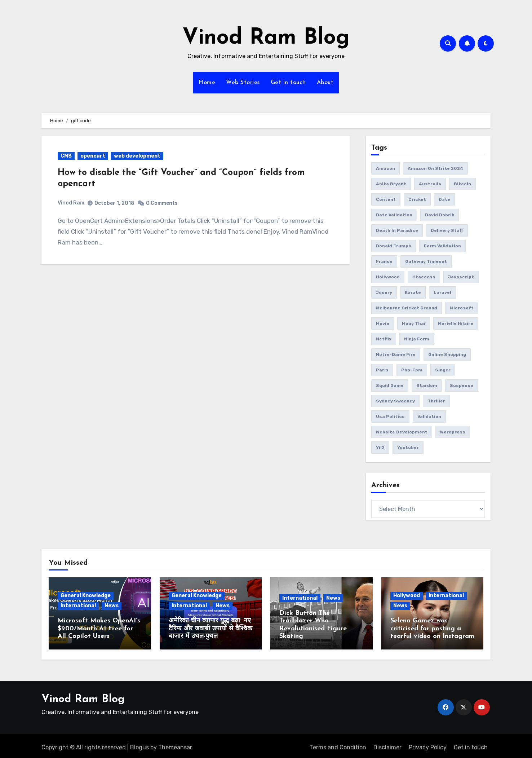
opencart (93, 156)
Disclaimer (387, 744)
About (325, 83)
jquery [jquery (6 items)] (384, 292)
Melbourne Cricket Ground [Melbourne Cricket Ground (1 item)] (407, 308)
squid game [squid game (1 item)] (390, 385)
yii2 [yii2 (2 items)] (380, 448)
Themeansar (175, 744)
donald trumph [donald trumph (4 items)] (394, 246)
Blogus (139, 744)
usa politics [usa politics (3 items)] (390, 417)
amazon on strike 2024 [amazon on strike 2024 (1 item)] (435, 168)
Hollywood (407, 596)
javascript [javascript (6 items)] (461, 277)
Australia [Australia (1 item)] (430, 184)
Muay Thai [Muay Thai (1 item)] (414, 323)
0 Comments (162, 203)
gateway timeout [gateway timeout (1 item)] (426, 261)
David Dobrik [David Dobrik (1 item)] (440, 215)
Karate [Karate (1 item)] (413, 292)
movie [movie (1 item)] (383, 323)
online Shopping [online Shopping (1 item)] (447, 354)
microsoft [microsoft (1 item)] (462, 308)
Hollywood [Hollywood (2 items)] (388, 277)
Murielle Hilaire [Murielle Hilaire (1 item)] (456, 323)
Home (207, 83)
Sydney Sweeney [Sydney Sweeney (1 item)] (395, 401)
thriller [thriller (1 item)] (436, 401)
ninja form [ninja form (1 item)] (417, 339)
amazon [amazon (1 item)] (385, 168)
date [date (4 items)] (444, 199)
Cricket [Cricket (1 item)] (417, 199)
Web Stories (243, 83)
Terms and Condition (338, 744)
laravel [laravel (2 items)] (442, 292)
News (112, 606)
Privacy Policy (428, 744)
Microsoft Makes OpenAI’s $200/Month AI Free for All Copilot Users (99, 629)
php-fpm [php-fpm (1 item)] (412, 370)
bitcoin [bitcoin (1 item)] (462, 184)
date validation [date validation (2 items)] (394, 215)
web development (137, 156)
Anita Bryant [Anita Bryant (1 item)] (391, 184)
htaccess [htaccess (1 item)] (424, 277)
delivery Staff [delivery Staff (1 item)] (447, 230)
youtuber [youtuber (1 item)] (408, 448)
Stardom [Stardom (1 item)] (427, 385)
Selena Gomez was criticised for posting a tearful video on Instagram (432, 629)
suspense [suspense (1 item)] (462, 385)
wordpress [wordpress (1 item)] (453, 432)
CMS (66, 156)
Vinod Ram (71, 203)
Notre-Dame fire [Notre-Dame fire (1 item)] (396, 354)
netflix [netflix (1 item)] (384, 339)
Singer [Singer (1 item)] (443, 370)
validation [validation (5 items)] (429, 417)
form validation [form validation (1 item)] (442, 246)
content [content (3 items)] (386, 199)
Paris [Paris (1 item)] (382, 370)
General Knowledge (86, 596)
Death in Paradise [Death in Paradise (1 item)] (397, 230)
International (78, 606)
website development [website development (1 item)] (402, 432)
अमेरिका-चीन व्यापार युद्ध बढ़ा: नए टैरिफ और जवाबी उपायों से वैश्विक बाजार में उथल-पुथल (210, 629)
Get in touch (288, 83)
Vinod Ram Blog (266, 38)
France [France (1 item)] (384, 261)
